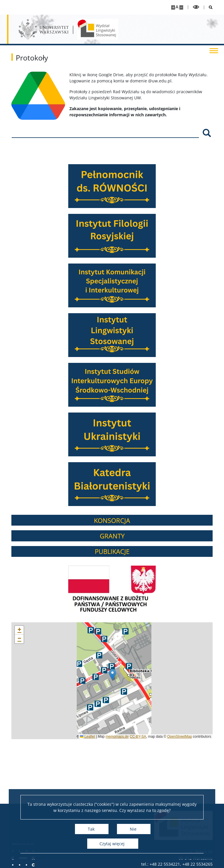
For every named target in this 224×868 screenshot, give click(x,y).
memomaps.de (127, 737)
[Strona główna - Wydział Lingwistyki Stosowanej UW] (98, 29)
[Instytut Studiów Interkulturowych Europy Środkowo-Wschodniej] (122, 385)
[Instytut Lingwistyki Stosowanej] (122, 335)
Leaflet (97, 737)
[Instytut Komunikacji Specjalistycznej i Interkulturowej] (122, 285)
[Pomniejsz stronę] (181, 7)
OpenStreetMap (189, 737)
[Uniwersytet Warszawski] (44, 29)
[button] (122, 675)
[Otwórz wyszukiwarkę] (208, 7)
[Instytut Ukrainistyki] (122, 434)
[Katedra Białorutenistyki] (122, 484)
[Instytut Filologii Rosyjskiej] (122, 236)
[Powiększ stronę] (173, 7)
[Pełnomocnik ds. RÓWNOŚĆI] (122, 186)
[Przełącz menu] (214, 50)
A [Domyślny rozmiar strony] (177, 7)
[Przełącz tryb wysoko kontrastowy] (196, 7)
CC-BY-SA (148, 737)
